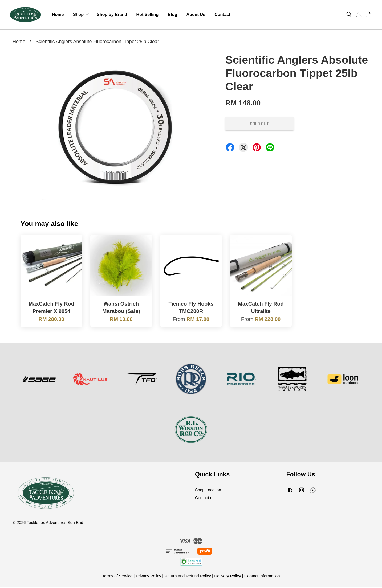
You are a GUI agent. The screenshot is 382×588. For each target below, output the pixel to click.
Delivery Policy (227, 576)
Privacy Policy (149, 576)
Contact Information (262, 576)
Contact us (205, 498)
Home (58, 15)
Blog (173, 15)
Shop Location (208, 490)
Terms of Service (117, 576)
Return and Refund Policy (188, 576)
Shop (81, 15)
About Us (196, 15)
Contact (222, 15)
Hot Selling (148, 15)
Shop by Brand (112, 15)
